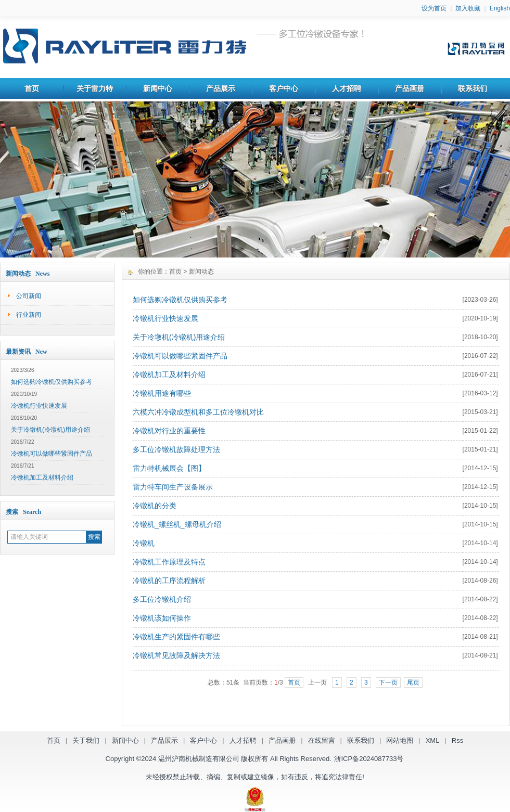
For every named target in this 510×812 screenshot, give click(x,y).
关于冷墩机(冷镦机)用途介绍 (50, 430)
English (500, 8)
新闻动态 (201, 272)
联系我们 (473, 88)
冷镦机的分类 (155, 506)
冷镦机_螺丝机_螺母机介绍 (177, 524)
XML (433, 740)
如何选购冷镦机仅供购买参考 (52, 382)
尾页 (413, 682)
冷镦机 (144, 543)
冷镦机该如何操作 (162, 618)
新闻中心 (158, 88)
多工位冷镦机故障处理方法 (176, 449)
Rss (457, 740)
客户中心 (284, 88)
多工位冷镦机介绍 (162, 599)
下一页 (388, 682)
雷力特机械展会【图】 (169, 468)
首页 (32, 88)
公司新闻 (29, 296)
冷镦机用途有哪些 (162, 393)
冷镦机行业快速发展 (39, 406)
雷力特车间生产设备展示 (173, 487)
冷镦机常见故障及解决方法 (176, 655)
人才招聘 (347, 88)
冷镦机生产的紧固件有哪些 (176, 637)
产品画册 (410, 88)
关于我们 (86, 740)
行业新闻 (29, 315)
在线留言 (322, 740)
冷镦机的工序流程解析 (169, 581)
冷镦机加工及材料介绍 (42, 478)
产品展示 (221, 88)
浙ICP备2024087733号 (369, 759)
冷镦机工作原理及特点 (169, 562)
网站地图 (400, 740)
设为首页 (434, 8)
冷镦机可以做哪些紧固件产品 (52, 454)
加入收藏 (468, 8)
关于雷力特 (95, 88)
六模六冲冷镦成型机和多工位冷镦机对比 (198, 412)
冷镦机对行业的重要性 (169, 431)
